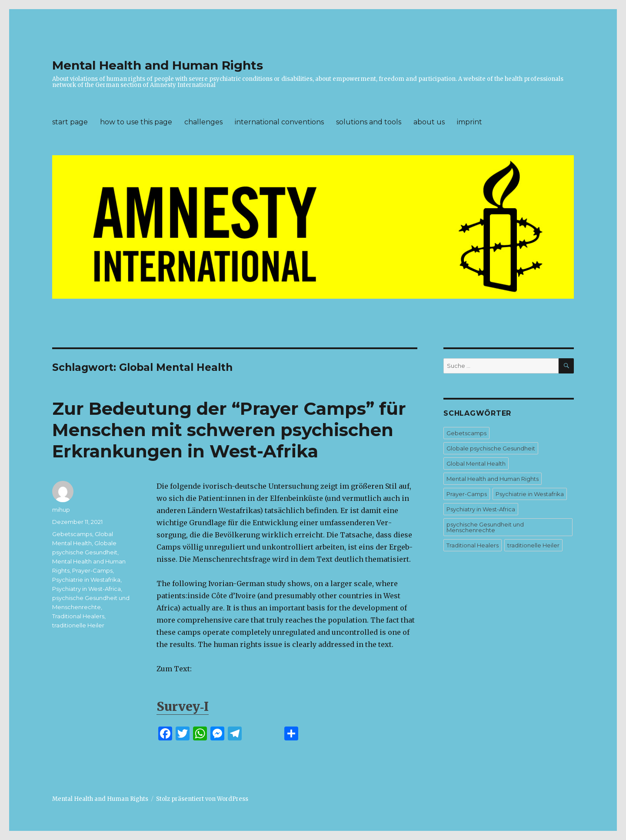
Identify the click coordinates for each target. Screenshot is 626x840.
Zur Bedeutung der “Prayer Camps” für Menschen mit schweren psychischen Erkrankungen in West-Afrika (229, 430)
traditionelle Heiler (78, 625)
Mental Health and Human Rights (158, 65)
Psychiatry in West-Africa (87, 589)
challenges (203, 122)
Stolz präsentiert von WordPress (202, 799)
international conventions (279, 122)
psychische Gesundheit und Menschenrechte (485, 527)
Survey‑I (183, 707)
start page (70, 122)
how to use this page (136, 122)
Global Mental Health (476, 463)
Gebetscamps (72, 534)
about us (429, 122)
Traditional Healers (78, 616)
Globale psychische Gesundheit (491, 448)
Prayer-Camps (92, 570)
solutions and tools (369, 122)
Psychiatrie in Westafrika (86, 580)
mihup (61, 510)
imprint (469, 122)
